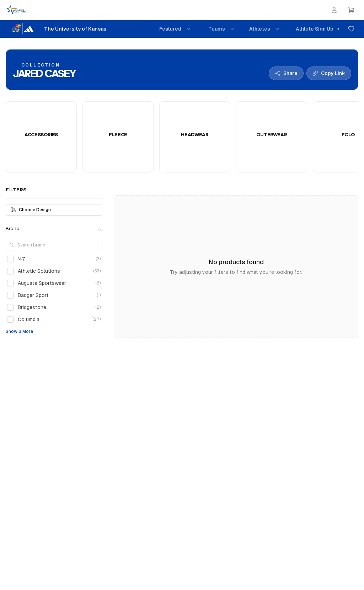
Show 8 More (19, 331)
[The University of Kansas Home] (56, 29)
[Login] (334, 10)
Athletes (265, 29)
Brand (54, 229)
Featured (175, 29)
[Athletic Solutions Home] (16, 10)
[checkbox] (10, 259)
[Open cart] (351, 10)
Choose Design (31, 210)
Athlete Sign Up (318, 29)
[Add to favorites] (351, 29)
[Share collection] (286, 73)
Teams (222, 29)
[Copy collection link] (329, 73)
